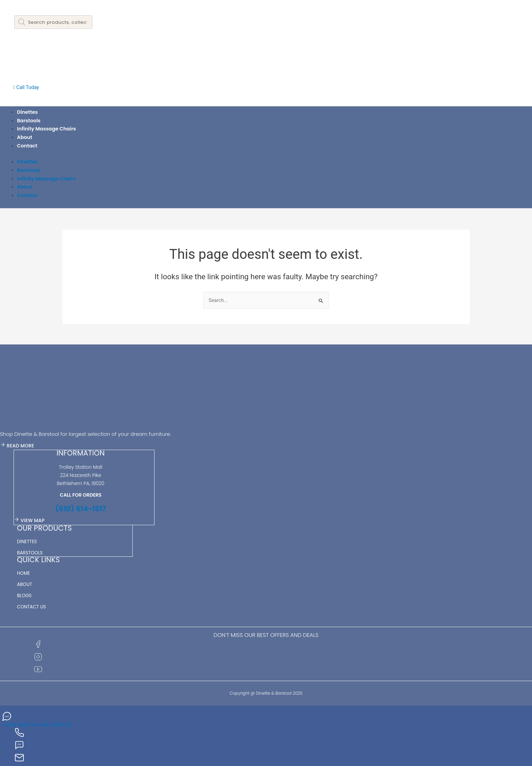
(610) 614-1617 (80, 508)
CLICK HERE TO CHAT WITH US (39, 724)
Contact (27, 146)
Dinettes (28, 112)
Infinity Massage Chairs (47, 129)
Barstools (29, 120)
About (25, 137)
